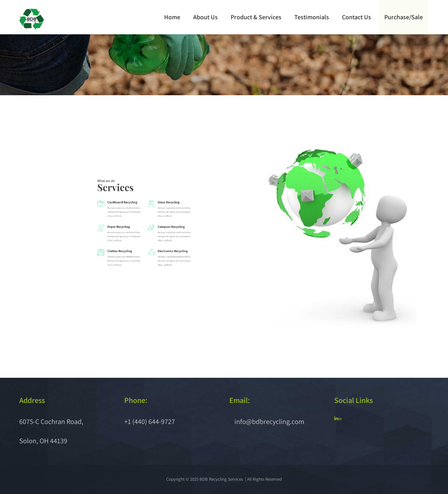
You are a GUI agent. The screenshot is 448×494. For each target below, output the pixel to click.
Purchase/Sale (404, 17)
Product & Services (256, 17)
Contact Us (357, 17)
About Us (206, 17)
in (340, 419)
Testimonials (312, 17)
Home (173, 17)
